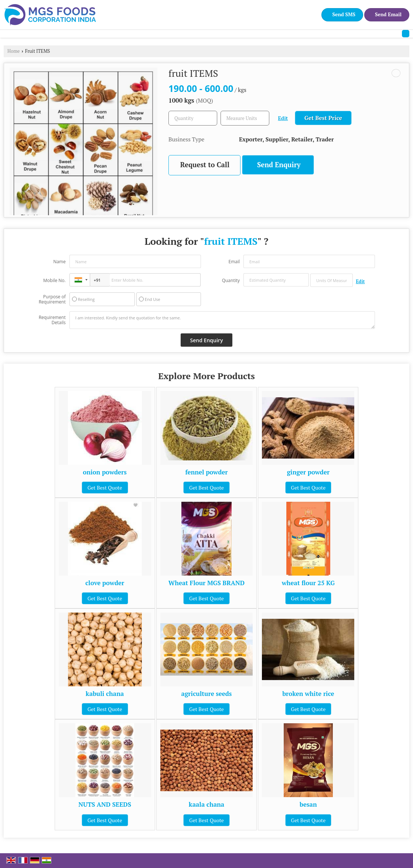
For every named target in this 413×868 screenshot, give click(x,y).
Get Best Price (323, 118)
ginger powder (308, 472)
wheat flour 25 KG (308, 583)
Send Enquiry (279, 165)
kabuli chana (105, 694)
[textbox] (245, 118)
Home (13, 51)
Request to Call (205, 165)
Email (234, 262)
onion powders (105, 472)
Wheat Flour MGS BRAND (206, 583)
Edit (283, 118)
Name (59, 262)
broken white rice (308, 694)
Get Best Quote (105, 488)
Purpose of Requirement (52, 299)
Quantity (231, 280)
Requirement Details (52, 320)
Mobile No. (54, 280)
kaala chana (206, 804)
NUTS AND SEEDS (105, 804)
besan (308, 804)
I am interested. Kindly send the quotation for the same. (222, 320)
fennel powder (206, 472)
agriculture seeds (207, 694)
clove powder (105, 583)
